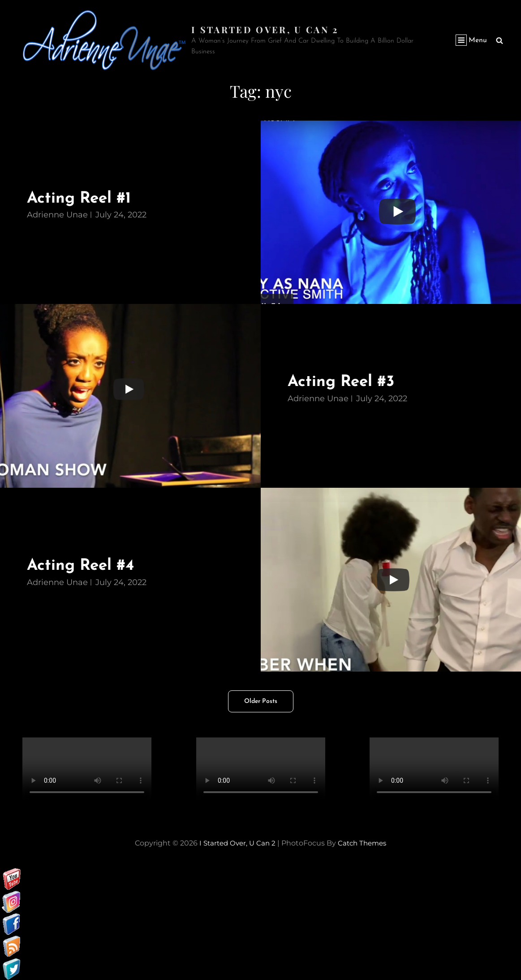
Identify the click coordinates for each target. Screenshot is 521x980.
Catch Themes (364, 843)
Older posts (261, 701)
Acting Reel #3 (345, 382)
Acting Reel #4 (84, 566)
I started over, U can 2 (266, 29)
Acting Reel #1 (82, 198)
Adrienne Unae (57, 215)
